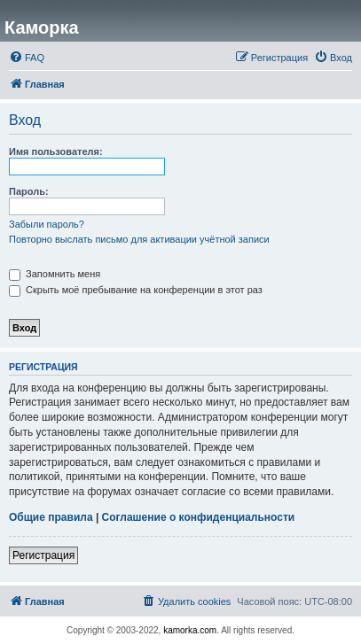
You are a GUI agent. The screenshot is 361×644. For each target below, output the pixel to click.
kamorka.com (190, 630)
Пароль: (29, 191)
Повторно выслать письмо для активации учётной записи (139, 239)
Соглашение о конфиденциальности (199, 517)
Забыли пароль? (47, 224)
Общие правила (51, 517)
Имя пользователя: (56, 151)
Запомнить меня (55, 274)
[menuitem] (27, 58)
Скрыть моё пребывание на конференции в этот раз (136, 290)
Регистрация (43, 555)
